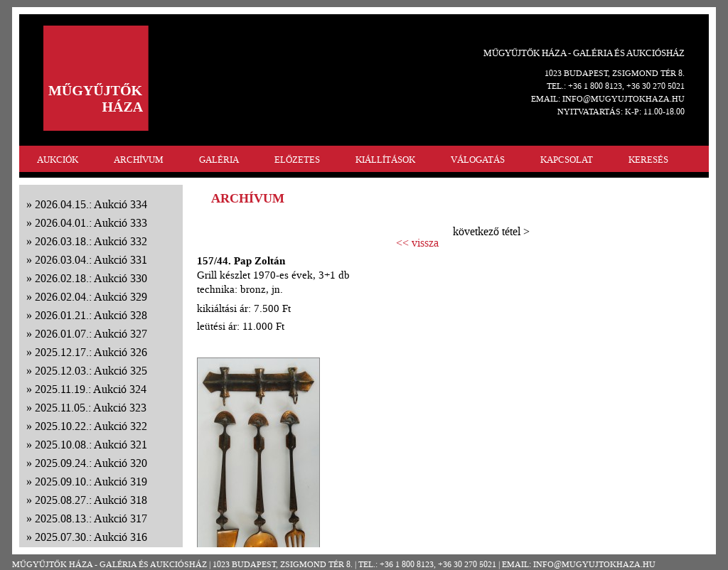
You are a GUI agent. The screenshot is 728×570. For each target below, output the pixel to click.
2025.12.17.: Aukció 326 (91, 352)
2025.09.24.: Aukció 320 (91, 463)
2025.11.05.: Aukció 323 (91, 408)
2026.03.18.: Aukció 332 (91, 241)
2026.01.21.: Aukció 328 (91, 315)
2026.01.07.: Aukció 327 (91, 334)
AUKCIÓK (58, 160)
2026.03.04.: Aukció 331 (91, 260)
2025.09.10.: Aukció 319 (91, 482)
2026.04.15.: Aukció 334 (91, 204)
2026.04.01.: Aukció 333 (91, 223)
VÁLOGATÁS (478, 160)
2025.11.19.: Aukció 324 (91, 389)
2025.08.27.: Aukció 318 (91, 500)
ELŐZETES (297, 160)
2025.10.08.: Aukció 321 (91, 445)
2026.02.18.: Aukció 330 (91, 278)
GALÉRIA (219, 160)
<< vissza (417, 243)
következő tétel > (491, 231)
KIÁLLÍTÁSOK (385, 160)
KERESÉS (648, 160)
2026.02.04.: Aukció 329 (91, 297)
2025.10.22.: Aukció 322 (91, 426)
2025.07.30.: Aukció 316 (91, 537)
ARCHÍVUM (139, 160)
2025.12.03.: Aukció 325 (91, 371)
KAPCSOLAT (567, 160)
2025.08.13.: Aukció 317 (91, 518)
